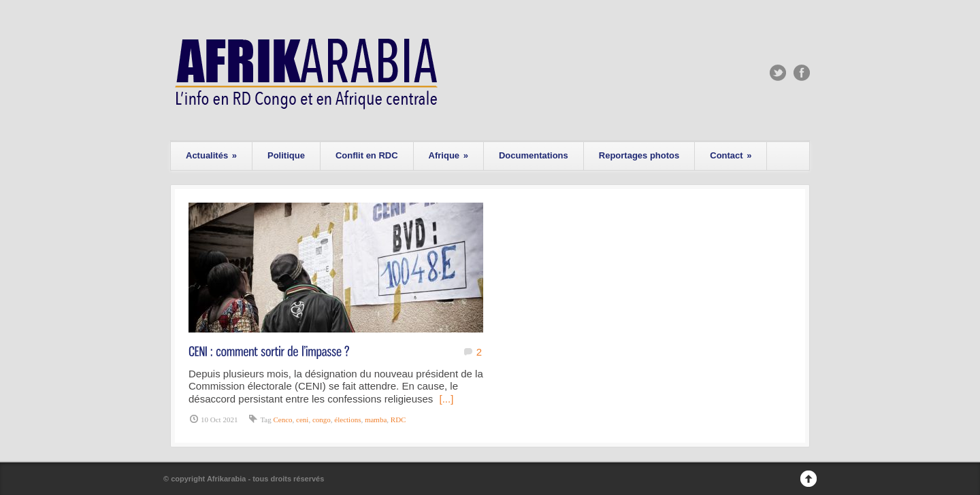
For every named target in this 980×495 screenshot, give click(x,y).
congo (322, 420)
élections (347, 420)
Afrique (448, 155)
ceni (302, 420)
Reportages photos (639, 155)
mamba (376, 420)
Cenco (282, 420)
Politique (286, 155)
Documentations (534, 155)
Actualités (211, 155)
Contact (731, 155)
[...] (447, 399)
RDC (398, 420)
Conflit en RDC (367, 155)
